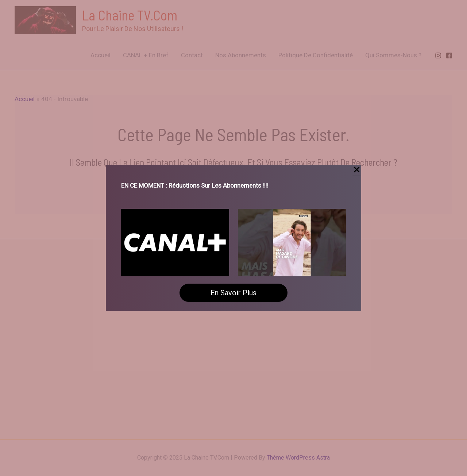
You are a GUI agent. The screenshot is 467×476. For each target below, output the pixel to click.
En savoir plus (233, 293)
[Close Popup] (357, 170)
